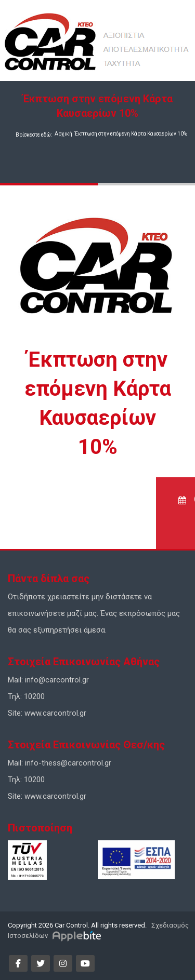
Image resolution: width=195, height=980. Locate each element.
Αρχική (63, 134)
